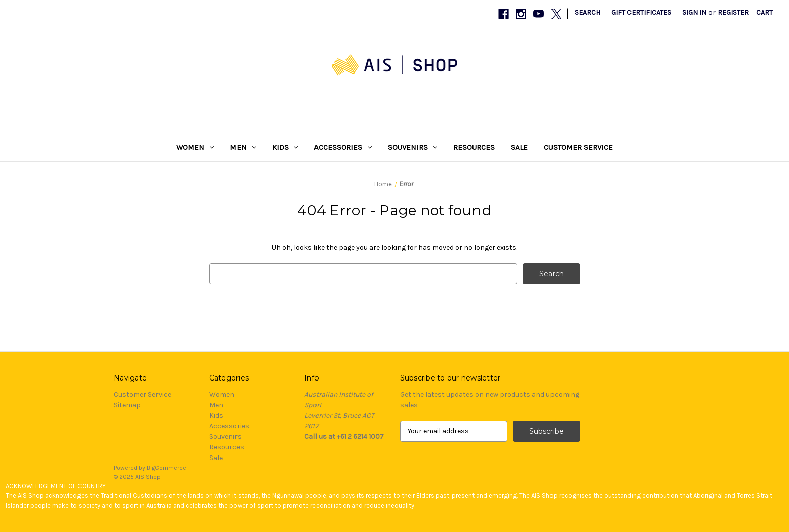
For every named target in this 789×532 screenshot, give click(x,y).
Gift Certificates (641, 12)
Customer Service (578, 147)
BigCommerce (167, 468)
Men (243, 147)
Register (733, 12)
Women (195, 147)
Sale (519, 147)
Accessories (343, 147)
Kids (285, 147)
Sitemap (127, 405)
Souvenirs (413, 147)
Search (587, 12)
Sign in (694, 12)
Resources (474, 147)
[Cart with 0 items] (765, 12)
